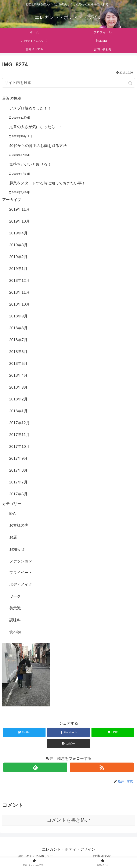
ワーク (15, 596)
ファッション (21, 561)
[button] (131, 83)
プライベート (21, 573)
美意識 (15, 608)
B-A (12, 514)
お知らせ (17, 549)
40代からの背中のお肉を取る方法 (38, 146)
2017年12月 (19, 423)
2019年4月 (18, 233)
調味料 (15, 620)
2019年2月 (18, 257)
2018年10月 (19, 304)
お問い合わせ (102, 856)
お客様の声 (19, 525)
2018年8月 (18, 328)
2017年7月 (18, 482)
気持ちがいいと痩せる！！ (32, 164)
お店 (13, 537)
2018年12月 (19, 281)
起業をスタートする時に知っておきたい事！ (47, 183)
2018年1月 (18, 411)
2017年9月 (18, 458)
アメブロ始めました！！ (30, 108)
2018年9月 (18, 316)
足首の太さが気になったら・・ (36, 127)
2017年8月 (18, 470)
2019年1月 (18, 269)
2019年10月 (19, 221)
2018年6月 (18, 352)
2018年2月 (18, 399)
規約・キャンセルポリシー (35, 856)
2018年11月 (19, 292)
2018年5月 (18, 364)
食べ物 (15, 632)
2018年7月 (18, 340)
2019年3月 (18, 245)
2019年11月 (19, 209)
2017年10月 (19, 447)
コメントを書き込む (68, 820)
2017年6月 (18, 494)
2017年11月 (19, 435)
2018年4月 (18, 375)
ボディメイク (21, 584)
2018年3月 (18, 387)
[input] (68, 83)
